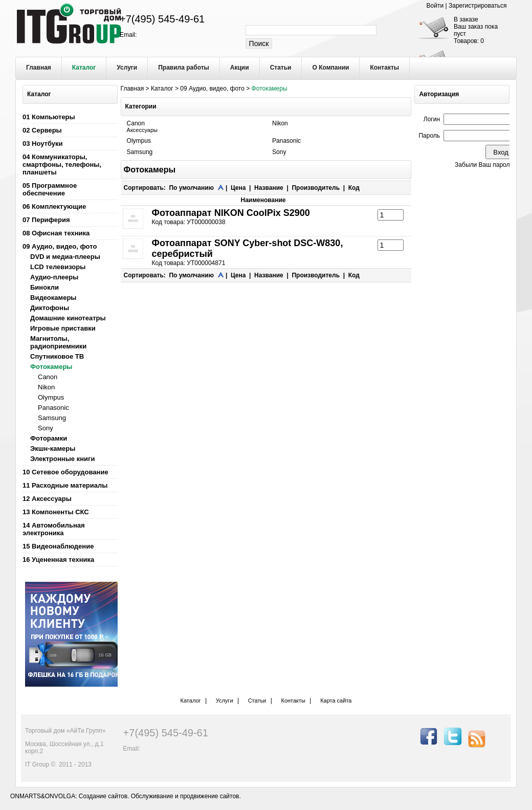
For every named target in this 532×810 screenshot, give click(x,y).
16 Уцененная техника (58, 560)
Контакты (293, 700)
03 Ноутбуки (43, 144)
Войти (436, 6)
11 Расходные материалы (65, 485)
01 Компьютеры (49, 117)
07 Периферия (46, 220)
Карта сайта (336, 700)
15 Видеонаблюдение (58, 546)
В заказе (466, 19)
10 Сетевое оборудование (65, 472)
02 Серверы (42, 130)
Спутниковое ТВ (57, 356)
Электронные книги (62, 459)
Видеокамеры (53, 298)
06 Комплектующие (54, 206)
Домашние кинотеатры (68, 318)
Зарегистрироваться (478, 6)
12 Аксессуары (47, 499)
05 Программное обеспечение (50, 189)
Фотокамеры (51, 367)
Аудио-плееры (54, 277)
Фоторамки (49, 438)
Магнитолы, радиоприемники (58, 342)
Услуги (225, 700)
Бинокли (45, 287)
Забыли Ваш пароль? (485, 165)
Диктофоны (50, 308)
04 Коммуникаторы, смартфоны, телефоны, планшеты (62, 165)
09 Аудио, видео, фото (60, 246)
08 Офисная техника (56, 233)
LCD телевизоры (58, 267)
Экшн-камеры (53, 448)
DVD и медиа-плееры (65, 257)
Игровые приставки (63, 328)
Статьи (257, 700)
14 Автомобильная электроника (54, 529)
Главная (132, 89)
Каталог (162, 89)
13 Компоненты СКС (56, 512)
